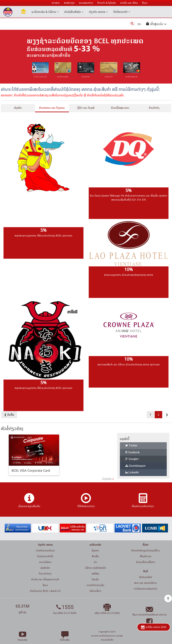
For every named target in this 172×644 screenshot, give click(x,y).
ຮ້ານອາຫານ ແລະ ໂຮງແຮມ (52, 108)
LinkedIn (132, 472)
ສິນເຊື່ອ (95, 556)
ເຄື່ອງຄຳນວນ (145, 556)
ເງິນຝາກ (95, 550)
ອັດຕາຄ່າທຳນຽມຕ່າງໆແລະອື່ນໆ (145, 550)
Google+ (132, 459)
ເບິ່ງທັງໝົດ (107, 479)
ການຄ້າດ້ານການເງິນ (95, 585)
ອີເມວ (45, 585)
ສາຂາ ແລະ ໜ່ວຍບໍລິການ (145, 583)
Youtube (22, 638)
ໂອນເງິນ (95, 579)
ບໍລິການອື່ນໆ (95, 591)
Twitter (131, 445)
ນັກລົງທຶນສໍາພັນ (74, 12)
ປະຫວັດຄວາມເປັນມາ (45, 550)
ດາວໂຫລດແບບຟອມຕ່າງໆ (145, 589)
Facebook (132, 452)
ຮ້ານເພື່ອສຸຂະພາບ (120, 108)
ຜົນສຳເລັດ (45, 568)
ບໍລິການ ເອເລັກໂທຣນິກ (95, 568)
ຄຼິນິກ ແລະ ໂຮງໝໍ (86, 108)
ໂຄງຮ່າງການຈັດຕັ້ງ (45, 556)
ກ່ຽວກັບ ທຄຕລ (98, 12)
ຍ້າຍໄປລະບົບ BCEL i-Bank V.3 (45, 591)
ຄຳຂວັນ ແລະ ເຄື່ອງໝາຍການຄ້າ (45, 579)
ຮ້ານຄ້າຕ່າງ (154, 108)
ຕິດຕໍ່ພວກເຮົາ (122, 12)
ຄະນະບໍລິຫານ (45, 562)
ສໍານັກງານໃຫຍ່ (146, 577)
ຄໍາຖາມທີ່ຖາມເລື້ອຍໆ (146, 562)
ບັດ (95, 562)
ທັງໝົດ (18, 108)
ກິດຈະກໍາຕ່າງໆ (45, 574)
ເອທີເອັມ (95, 574)
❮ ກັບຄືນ (9, 415)
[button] (156, 24)
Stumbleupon (135, 466)
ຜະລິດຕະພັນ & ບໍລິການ (45, 12)
